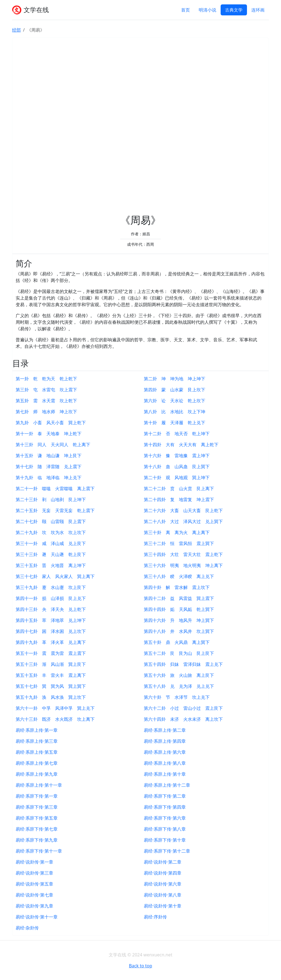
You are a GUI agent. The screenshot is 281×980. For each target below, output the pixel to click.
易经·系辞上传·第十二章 (167, 785)
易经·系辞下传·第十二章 (167, 851)
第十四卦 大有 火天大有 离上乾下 (181, 445)
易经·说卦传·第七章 (34, 895)
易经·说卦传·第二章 (163, 862)
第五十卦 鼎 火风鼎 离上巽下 (177, 642)
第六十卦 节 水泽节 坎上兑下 (177, 697)
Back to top (141, 966)
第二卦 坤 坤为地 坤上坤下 (175, 379)
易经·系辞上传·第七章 (37, 763)
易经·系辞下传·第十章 (165, 840)
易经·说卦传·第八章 (163, 895)
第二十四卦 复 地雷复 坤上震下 (179, 499)
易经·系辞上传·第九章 (37, 774)
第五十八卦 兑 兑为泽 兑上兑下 (179, 686)
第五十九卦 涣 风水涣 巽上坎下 (51, 697)
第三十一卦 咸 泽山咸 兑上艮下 (51, 543)
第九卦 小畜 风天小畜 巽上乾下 (51, 423)
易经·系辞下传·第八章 (165, 829)
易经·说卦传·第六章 (163, 884)
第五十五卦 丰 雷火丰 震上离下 (51, 675)
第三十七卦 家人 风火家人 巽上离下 (55, 576)
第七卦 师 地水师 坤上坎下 (46, 412)
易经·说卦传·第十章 (163, 906)
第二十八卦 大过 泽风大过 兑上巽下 (183, 521)
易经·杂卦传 (27, 928)
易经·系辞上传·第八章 (165, 763)
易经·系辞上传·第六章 (165, 752)
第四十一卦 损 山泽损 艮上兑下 (51, 598)
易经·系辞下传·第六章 (165, 818)
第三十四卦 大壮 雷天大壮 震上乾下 (183, 554)
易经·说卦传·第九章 (34, 906)
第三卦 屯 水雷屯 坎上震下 (46, 390)
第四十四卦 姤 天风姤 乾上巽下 (179, 609)
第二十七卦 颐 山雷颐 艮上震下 (51, 521)
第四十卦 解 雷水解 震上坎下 (179, 587)
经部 (16, 30)
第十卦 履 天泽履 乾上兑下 (175, 423)
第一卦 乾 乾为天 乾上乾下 (46, 379)
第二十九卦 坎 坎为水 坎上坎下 (51, 532)
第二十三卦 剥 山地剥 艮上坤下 (51, 499)
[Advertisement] (140, 127)
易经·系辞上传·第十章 (165, 774)
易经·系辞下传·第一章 (37, 796)
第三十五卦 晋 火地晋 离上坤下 (51, 565)
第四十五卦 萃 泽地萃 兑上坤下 (51, 620)
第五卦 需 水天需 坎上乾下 (46, 401)
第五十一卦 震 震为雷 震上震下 (51, 653)
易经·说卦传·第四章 (163, 873)
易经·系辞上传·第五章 (37, 752)
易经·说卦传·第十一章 (37, 917)
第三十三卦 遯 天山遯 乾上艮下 (51, 554)
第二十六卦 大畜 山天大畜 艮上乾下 (183, 510)
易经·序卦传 (155, 917)
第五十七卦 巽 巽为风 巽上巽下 (51, 686)
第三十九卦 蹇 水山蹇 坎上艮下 (51, 587)
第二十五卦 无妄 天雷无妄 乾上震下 (55, 510)
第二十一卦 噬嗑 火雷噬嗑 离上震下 (55, 488)
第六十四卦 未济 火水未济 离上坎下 (183, 719)
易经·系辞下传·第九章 (37, 840)
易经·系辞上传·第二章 (165, 730)
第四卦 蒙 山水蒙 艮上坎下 (175, 390)
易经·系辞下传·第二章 (165, 796)
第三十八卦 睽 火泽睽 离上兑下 (179, 576)
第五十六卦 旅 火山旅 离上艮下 (179, 675)
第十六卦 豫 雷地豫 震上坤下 (177, 456)
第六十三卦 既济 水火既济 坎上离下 (55, 719)
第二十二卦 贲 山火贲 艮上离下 (179, 488)
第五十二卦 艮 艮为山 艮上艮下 (179, 653)
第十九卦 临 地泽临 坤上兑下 (49, 478)
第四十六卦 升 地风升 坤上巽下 (179, 620)
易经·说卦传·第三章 (34, 873)
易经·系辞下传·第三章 (37, 807)
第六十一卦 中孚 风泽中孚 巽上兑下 (55, 708)
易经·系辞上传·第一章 (37, 730)
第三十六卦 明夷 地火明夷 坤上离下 (183, 565)
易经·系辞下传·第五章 (37, 818)
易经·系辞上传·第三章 (37, 741)
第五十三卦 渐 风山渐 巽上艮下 (51, 664)
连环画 (258, 10)
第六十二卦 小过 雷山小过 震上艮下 (183, 708)
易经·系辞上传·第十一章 (39, 785)
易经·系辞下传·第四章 (165, 807)
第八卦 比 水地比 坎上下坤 (175, 412)
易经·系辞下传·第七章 (37, 829)
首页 (186, 10)
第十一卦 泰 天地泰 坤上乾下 (49, 434)
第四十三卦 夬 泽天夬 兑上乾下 (51, 609)
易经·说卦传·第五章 (34, 884)
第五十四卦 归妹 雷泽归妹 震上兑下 (183, 664)
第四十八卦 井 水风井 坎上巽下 (179, 631)
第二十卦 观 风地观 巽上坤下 (177, 478)
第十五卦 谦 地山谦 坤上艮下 (49, 456)
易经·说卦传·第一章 (34, 862)
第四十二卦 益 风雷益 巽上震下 (179, 598)
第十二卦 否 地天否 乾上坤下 (177, 434)
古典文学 (234, 10)
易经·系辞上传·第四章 (165, 741)
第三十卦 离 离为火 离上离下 (177, 532)
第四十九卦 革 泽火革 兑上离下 (51, 642)
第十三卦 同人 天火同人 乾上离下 (53, 445)
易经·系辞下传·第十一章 (39, 851)
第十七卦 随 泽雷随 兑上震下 (49, 467)
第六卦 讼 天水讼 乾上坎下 (175, 401)
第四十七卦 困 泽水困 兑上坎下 (51, 631)
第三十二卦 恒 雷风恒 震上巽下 (179, 543)
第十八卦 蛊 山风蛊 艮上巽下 (177, 467)
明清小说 (207, 10)
